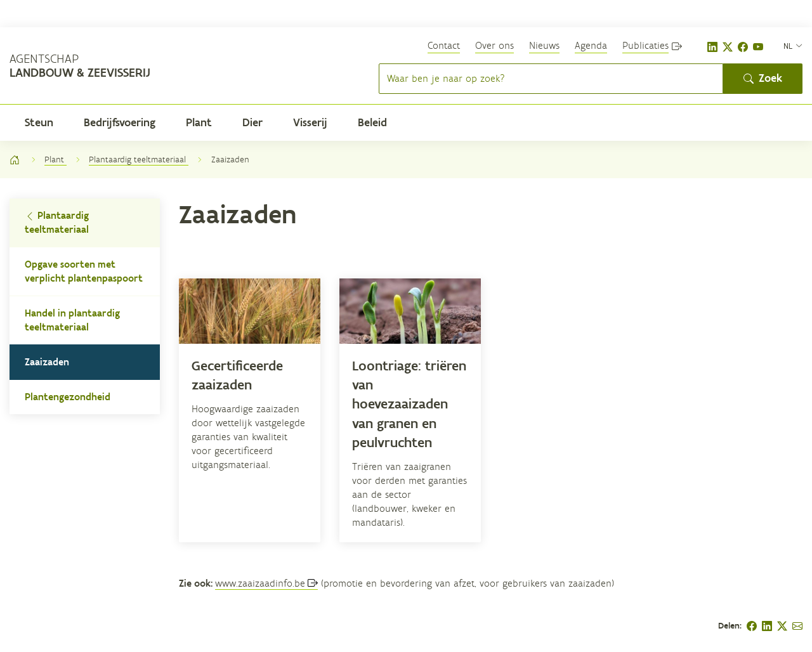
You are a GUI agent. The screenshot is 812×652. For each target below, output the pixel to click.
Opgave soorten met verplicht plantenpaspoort (84, 271)
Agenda (591, 45)
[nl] (793, 45)
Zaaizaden (47, 362)
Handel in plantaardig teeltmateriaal (72, 320)
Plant (199, 122)
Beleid (372, 122)
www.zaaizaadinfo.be (260, 583)
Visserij (310, 122)
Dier (252, 122)
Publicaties (645, 45)
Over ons (494, 45)
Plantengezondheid (68, 397)
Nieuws (544, 45)
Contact (444, 45)
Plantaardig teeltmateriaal (139, 160)
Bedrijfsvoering (120, 122)
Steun (39, 122)
